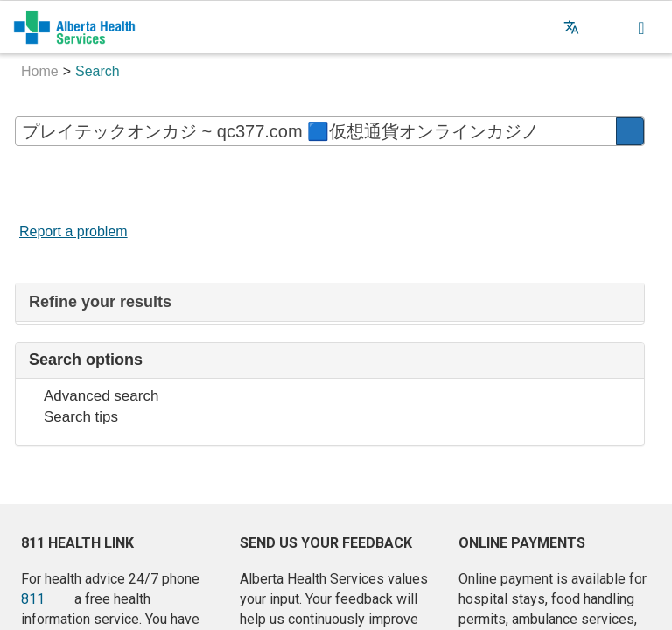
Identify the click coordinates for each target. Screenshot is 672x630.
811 (33, 599)
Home (40, 71)
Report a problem (73, 231)
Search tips (81, 417)
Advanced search (101, 396)
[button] (606, 27)
